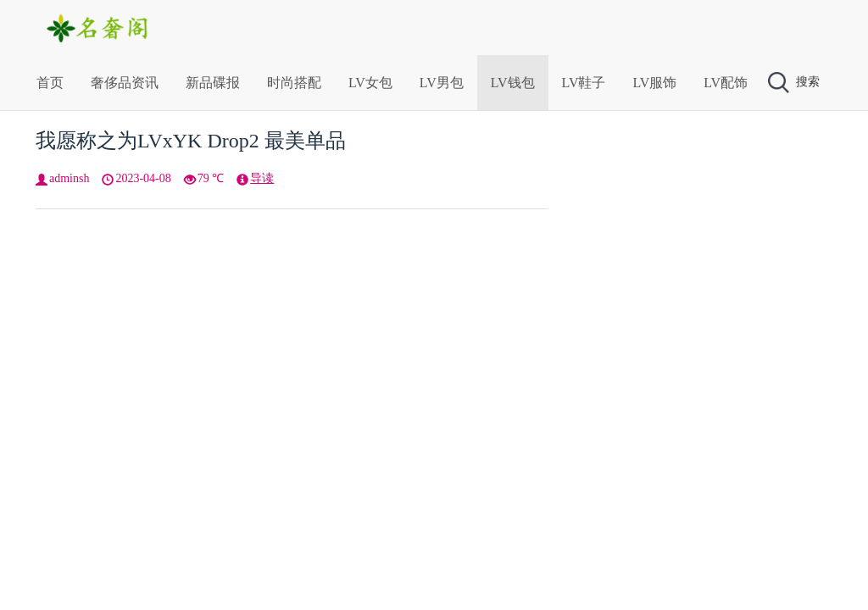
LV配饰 (726, 83)
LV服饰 (654, 83)
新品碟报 (213, 83)
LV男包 (442, 83)
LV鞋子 (584, 83)
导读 (262, 178)
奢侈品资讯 (125, 83)
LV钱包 (513, 83)
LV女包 (370, 83)
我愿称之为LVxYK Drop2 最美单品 (191, 141)
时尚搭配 (294, 83)
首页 (50, 83)
